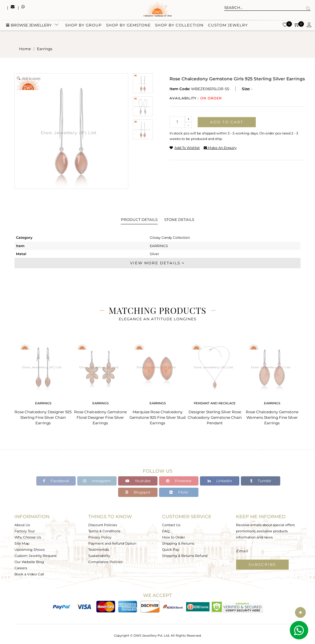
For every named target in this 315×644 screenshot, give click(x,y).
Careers (21, 568)
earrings (45, 49)
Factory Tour (25, 531)
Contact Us (171, 525)
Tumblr (261, 481)
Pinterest (179, 481)
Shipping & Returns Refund (185, 556)
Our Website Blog (29, 562)
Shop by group (84, 25)
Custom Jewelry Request (36, 556)
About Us (22, 525)
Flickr (179, 492)
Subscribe (262, 564)
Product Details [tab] (139, 220)
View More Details (157, 263)
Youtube (138, 481)
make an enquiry (220, 148)
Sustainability (99, 556)
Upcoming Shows (30, 550)
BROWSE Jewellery (29, 25)
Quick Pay (171, 550)
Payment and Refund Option (112, 543)
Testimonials (99, 550)
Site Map (22, 543)
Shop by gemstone (128, 25)
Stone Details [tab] (179, 220)
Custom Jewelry (228, 25)
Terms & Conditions (104, 531)
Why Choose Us (28, 537)
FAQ (166, 531)
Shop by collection (179, 25)
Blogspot (138, 492)
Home (25, 49)
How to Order (173, 537)
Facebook (56, 481)
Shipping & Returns (178, 543)
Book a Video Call (29, 574)
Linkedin (220, 481)
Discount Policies (103, 525)
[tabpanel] (43, 382)
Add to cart (227, 122)
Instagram (97, 481)
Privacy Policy (100, 537)
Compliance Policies (105, 562)
